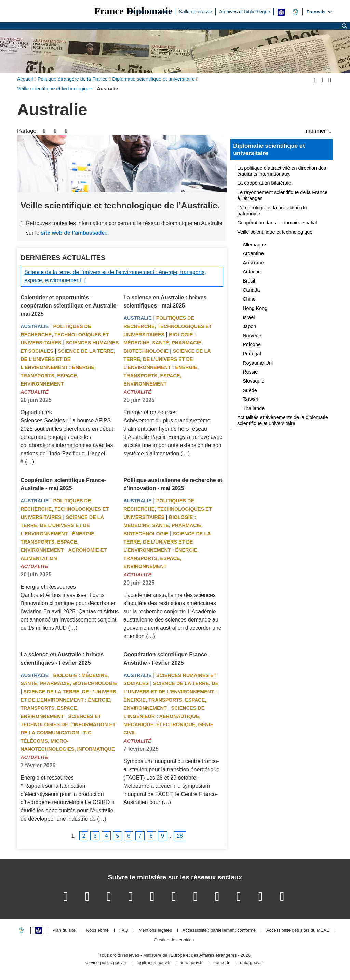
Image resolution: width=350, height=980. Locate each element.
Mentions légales (155, 931)
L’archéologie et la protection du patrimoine (272, 211)
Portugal (252, 354)
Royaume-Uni (258, 363)
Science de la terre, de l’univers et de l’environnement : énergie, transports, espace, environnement (115, 276)
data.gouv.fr (252, 963)
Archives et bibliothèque (245, 11)
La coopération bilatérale (264, 183)
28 (180, 836)
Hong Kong (255, 308)
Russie (250, 372)
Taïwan (251, 399)
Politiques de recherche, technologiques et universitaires (65, 335)
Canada (251, 290)
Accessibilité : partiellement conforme (219, 931)
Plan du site (64, 931)
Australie (35, 326)
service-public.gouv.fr (106, 963)
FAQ (124, 931)
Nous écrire (97, 931)
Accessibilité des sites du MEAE (298, 931)
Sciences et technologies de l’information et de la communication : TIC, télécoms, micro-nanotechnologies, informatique (68, 733)
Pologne (252, 344)
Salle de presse (195, 11)
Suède (250, 390)
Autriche (252, 272)
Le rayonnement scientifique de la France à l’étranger (282, 195)
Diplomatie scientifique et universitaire (269, 149)
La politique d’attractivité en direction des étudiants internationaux (282, 171)
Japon (249, 326)
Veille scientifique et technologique (275, 232)
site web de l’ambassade (73, 233)
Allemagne (254, 245)
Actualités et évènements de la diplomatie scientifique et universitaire (283, 420)
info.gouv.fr (192, 963)
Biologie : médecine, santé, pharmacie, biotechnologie (163, 343)
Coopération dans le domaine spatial (277, 223)
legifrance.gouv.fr (154, 963)
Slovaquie (253, 381)
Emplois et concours (150, 11)
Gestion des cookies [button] (174, 940)
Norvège (252, 336)
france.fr (221, 963)
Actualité (35, 392)
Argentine (253, 253)
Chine (249, 299)
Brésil (249, 281)
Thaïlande (254, 408)
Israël (249, 317)
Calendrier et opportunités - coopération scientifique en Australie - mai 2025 (70, 306)
